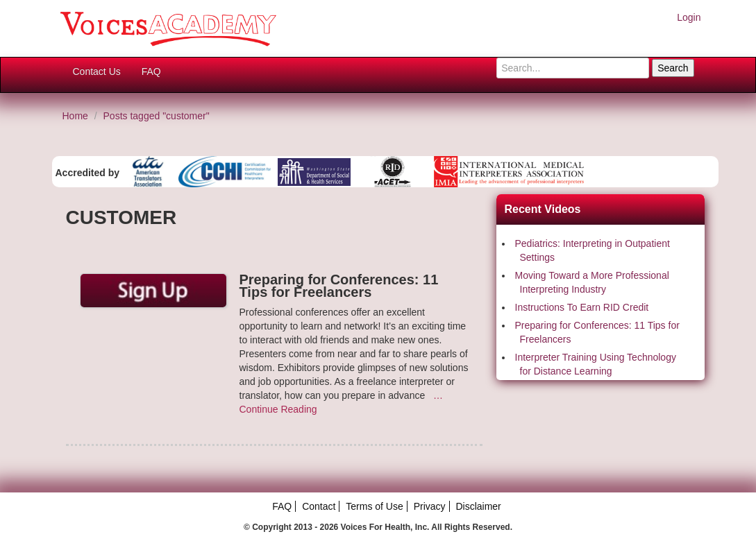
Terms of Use (374, 506)
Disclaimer (478, 506)
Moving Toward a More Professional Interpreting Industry (592, 282)
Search (673, 68)
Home (75, 116)
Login (689, 17)
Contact (319, 506)
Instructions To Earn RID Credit (582, 307)
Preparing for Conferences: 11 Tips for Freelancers (597, 332)
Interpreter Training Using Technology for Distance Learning (596, 364)
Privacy (430, 506)
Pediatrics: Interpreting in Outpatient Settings (593, 250)
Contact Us (97, 71)
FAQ (151, 71)
